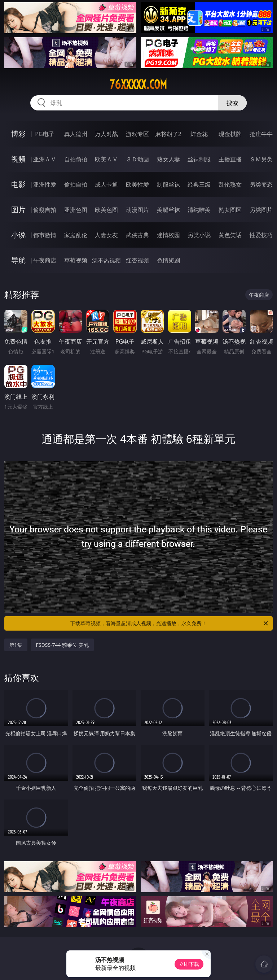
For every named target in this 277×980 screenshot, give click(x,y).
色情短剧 (168, 260)
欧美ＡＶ (106, 159)
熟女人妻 (168, 159)
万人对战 (106, 134)
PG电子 (45, 134)
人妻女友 (106, 235)
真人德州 (76, 134)
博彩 (18, 134)
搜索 (232, 103)
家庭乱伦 (76, 235)
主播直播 (230, 159)
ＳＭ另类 (261, 159)
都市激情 (45, 235)
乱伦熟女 (230, 184)
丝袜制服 (199, 159)
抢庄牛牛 (261, 134)
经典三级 (199, 184)
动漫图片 (137, 210)
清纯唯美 (199, 210)
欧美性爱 (137, 184)
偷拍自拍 (76, 184)
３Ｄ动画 (137, 159)
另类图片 (261, 210)
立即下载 (189, 964)
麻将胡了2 (168, 134)
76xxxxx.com (138, 84)
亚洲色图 (76, 210)
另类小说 (199, 235)
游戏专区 (137, 134)
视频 (18, 159)
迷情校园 (168, 235)
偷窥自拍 (45, 210)
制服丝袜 (168, 184)
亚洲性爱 (45, 184)
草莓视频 (76, 260)
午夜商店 (45, 260)
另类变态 (261, 184)
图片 (18, 210)
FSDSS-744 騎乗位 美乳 (62, 645)
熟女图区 (230, 210)
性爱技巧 (261, 235)
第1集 (16, 645)
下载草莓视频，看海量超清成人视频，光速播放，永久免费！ (170, 623)
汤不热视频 (106, 260)
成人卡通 (106, 184)
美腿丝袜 (168, 210)
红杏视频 (137, 260)
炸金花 (199, 134)
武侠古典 (137, 235)
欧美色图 (106, 210)
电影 (18, 184)
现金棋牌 (230, 134)
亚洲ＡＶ (45, 159)
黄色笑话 (230, 235)
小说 (18, 235)
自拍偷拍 (76, 159)
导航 (18, 260)
